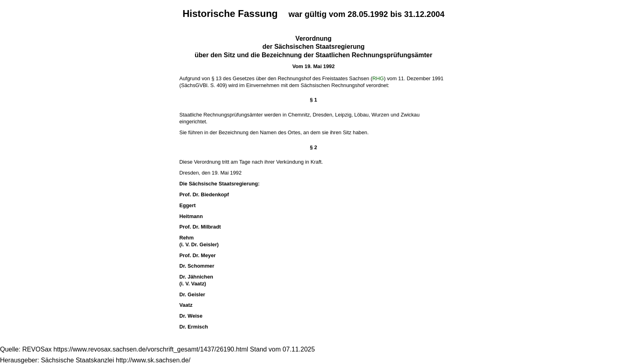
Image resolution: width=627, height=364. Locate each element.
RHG (378, 78)
